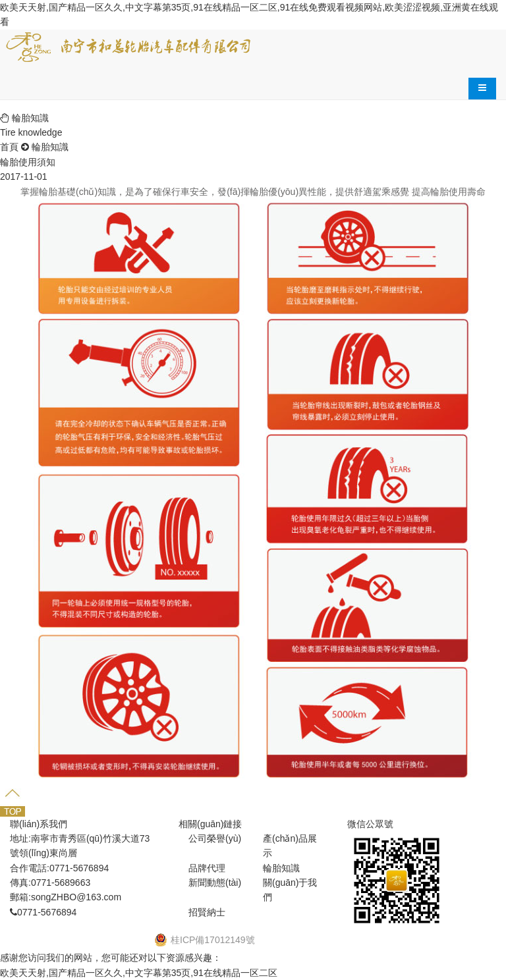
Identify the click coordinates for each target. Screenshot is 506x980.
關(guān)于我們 (290, 890)
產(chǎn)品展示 (290, 846)
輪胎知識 (50, 147)
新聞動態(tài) (215, 883)
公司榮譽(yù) (215, 838)
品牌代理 (207, 868)
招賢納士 (207, 912)
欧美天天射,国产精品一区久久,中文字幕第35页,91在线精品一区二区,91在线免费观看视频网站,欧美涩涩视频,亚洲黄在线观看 (249, 14)
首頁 (9, 147)
